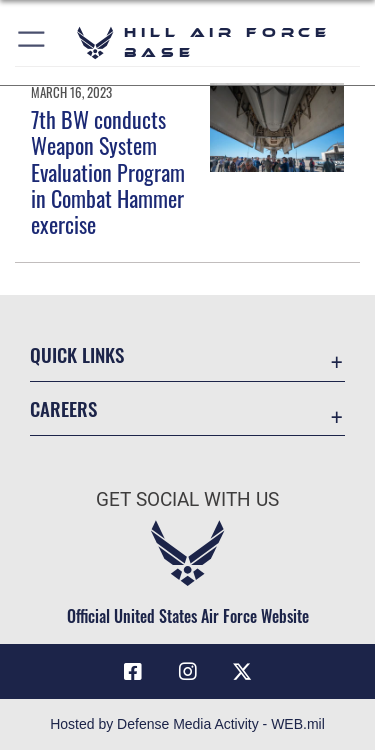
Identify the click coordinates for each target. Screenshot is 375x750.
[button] (32, 42)
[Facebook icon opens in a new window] (133, 672)
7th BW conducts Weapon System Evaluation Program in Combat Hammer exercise (108, 172)
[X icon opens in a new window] (242, 672)
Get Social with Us (187, 499)
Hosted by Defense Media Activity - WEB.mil (187, 724)
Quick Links (77, 354)
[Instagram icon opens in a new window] (188, 672)
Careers (63, 408)
